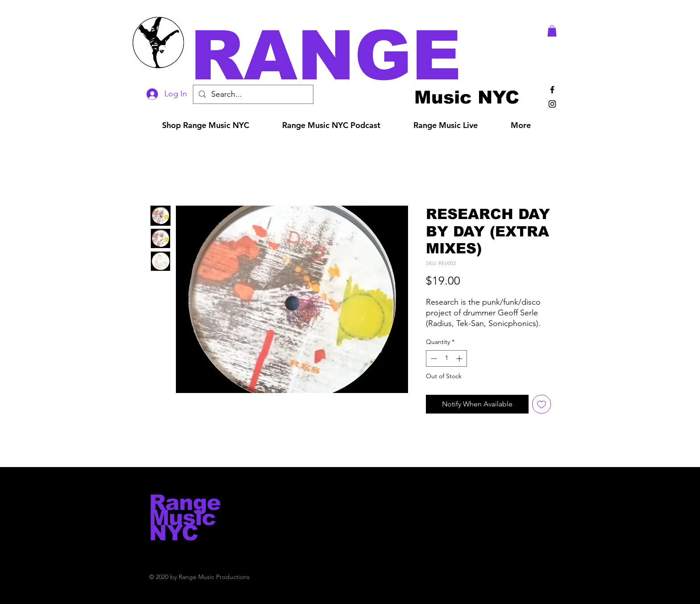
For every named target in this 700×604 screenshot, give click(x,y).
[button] (362, 56)
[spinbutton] (446, 358)
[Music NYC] (467, 97)
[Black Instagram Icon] (552, 104)
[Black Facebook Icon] (552, 90)
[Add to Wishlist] (542, 404)
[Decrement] (433, 358)
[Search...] (253, 94)
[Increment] (460, 358)
